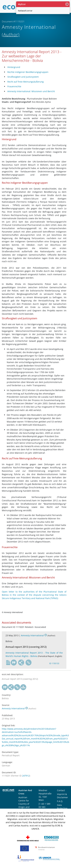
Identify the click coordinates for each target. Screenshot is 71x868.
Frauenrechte (14, 86)
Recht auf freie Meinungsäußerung (26, 82)
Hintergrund (14, 67)
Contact (61, 790)
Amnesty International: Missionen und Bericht (31, 91)
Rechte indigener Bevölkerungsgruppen (28, 72)
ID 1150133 (54, 663)
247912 (26, 776)
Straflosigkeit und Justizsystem (23, 77)
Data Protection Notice (62, 808)
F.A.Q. (60, 801)
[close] (67, 4)
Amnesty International (34, 635)
